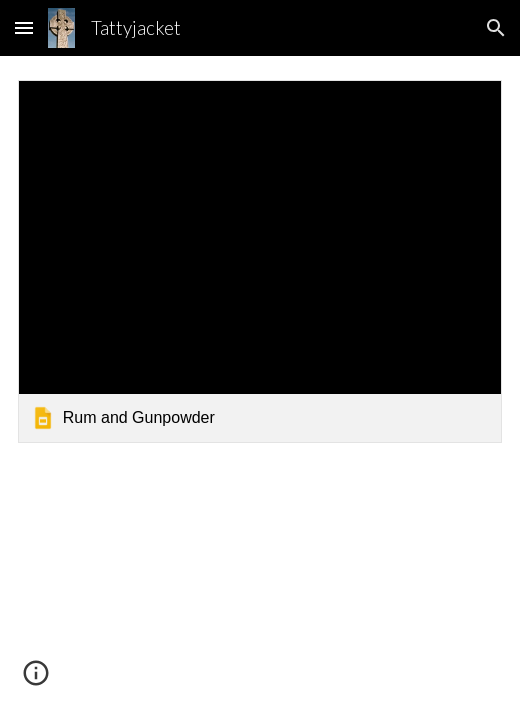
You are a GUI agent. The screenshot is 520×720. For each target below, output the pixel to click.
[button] (24, 27)
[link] (260, 261)
